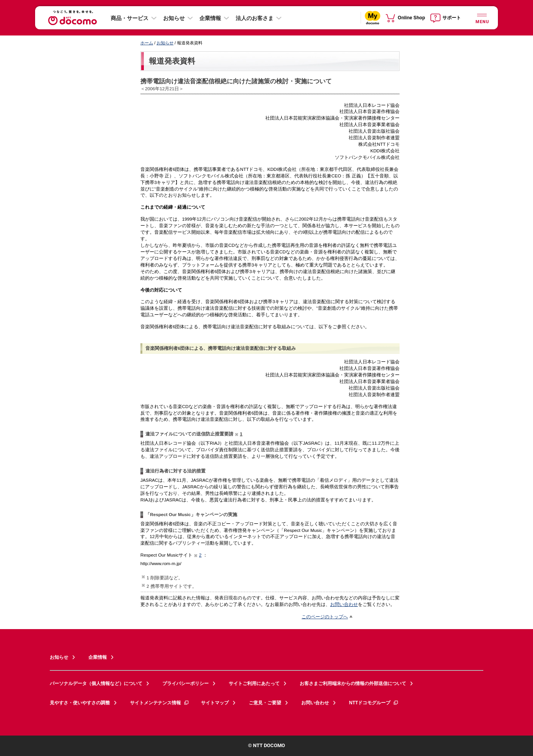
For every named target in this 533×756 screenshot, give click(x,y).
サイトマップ (215, 703)
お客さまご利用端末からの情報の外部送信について (353, 683)
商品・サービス (130, 18)
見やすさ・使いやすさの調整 (80, 703)
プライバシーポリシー (186, 683)
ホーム (147, 43)
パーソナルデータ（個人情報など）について (96, 683)
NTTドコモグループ (374, 703)
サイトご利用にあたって (254, 683)
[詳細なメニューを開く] (482, 18)
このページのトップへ (325, 617)
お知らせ (174, 18)
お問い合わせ (344, 604)
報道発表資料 (172, 61)
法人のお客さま (255, 18)
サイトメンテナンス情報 (160, 703)
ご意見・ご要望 (265, 703)
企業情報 (210, 18)
